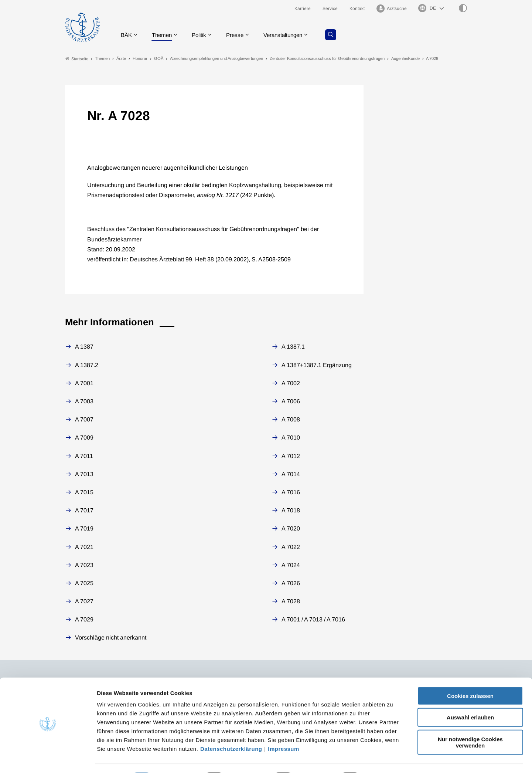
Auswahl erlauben (470, 697)
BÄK (128, 35)
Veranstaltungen (291, 35)
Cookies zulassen (470, 676)
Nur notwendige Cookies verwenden (470, 722)
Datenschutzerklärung (231, 728)
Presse (241, 35)
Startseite (77, 59)
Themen (165, 35)
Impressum (284, 728)
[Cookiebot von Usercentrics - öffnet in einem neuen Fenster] (48, 759)
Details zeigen (393, 758)
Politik (204, 35)
